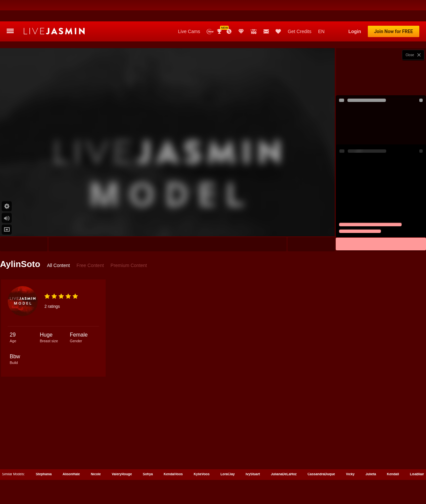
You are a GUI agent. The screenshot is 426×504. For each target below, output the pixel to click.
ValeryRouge (122, 453)
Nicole (96, 453)
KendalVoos (173, 453)
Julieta (371, 453)
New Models (210, 10)
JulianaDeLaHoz (284, 453)
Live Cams (189, 10)
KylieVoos (202, 453)
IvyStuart (253, 453)
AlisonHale (71, 453)
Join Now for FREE (394, 10)
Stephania (44, 453)
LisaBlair (417, 453)
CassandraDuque (321, 453)
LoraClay (228, 453)
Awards (220, 10)
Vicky (350, 453)
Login (355, 10)
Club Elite (241, 10)
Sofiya (148, 453)
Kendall (393, 453)
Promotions (229, 10)
